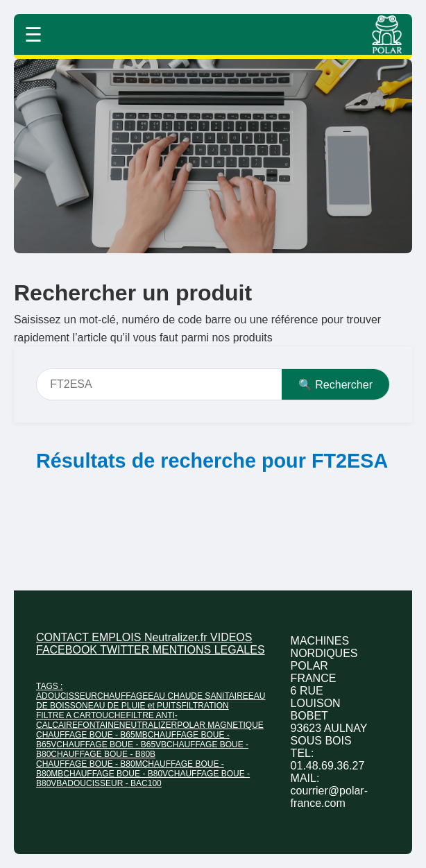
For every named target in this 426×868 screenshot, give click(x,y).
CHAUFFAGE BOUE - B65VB (111, 744)
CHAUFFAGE (122, 696)
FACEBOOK (68, 650)
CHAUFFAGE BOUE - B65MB (92, 735)
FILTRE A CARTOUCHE (81, 715)
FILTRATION (205, 706)
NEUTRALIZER (148, 725)
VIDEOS (231, 637)
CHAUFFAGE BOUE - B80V (116, 774)
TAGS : (49, 686)
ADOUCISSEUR (67, 696)
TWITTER (126, 650)
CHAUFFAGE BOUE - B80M (89, 764)
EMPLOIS (118, 637)
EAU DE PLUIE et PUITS (135, 706)
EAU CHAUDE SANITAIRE (198, 696)
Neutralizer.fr (177, 637)
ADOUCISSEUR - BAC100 (111, 783)
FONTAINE (99, 725)
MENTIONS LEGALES (209, 650)
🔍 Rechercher (335, 385)
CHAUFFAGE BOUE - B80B (103, 754)
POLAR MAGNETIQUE (220, 725)
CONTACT (64, 637)
